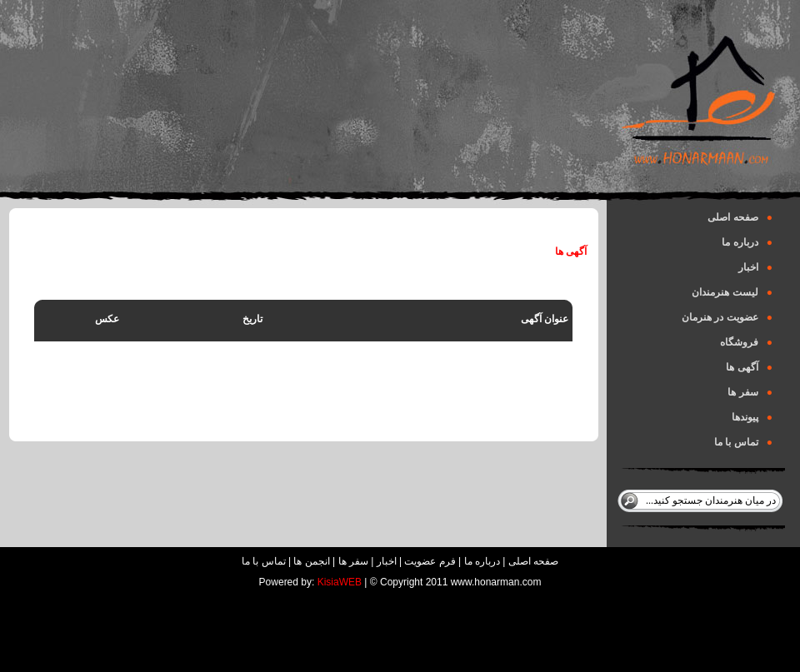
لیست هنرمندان (732, 292)
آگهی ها (749, 367)
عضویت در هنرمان (727, 317)
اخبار (755, 267)
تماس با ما (743, 442)
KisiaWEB (340, 582)
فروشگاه (746, 342)
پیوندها (752, 417)
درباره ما (747, 242)
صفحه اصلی (740, 217)
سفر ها (750, 392)
